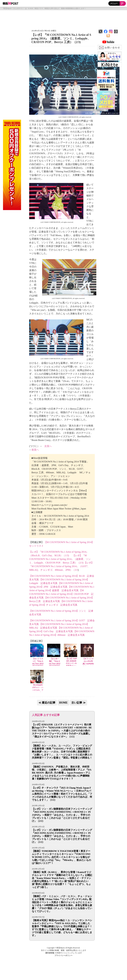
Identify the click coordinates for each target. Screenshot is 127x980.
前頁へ (35, 450)
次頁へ (48, 446)
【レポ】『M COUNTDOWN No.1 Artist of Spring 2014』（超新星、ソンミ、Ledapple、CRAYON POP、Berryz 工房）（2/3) (60, 559)
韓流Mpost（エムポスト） (14, 8)
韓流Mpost (11, 3)
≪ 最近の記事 (47, 703)
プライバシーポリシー (63, 955)
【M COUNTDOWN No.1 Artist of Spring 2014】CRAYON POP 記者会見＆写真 (61, 594)
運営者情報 (50, 953)
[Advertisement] (63, 19)
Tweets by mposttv (105, 69)
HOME (63, 703)
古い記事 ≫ (78, 703)
